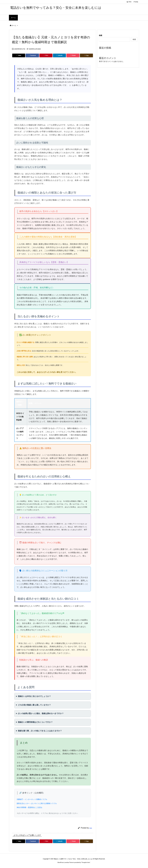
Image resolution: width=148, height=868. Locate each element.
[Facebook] (32, 55)
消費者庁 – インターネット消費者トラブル (32, 799)
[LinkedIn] (59, 55)
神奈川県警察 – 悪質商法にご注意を (30, 807)
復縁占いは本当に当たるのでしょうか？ (34, 696)
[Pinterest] (46, 55)
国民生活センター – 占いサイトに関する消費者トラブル (37, 803)
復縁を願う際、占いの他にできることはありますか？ (40, 731)
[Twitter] (19, 55)
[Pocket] (73, 55)
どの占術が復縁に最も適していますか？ (34, 705)
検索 (101, 35)
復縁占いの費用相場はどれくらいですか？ (35, 722)
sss (91, 828)
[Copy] (86, 55)
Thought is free (86, 862)
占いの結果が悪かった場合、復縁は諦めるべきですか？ (41, 713)
